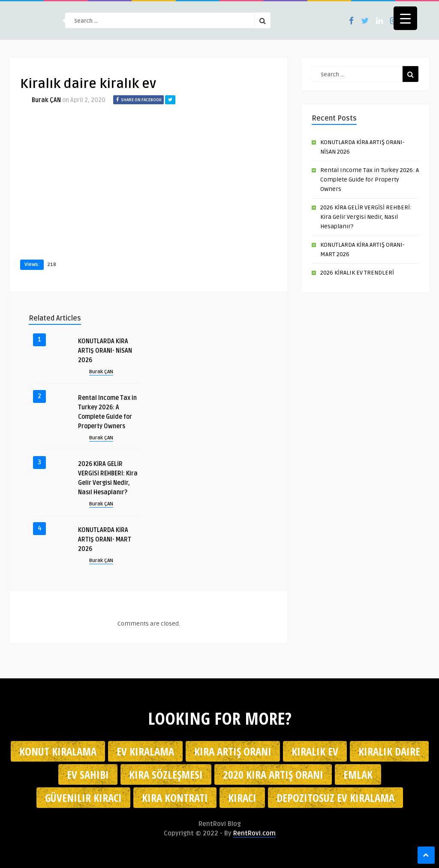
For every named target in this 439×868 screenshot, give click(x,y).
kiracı (242, 798)
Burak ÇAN (46, 100)
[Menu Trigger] (405, 18)
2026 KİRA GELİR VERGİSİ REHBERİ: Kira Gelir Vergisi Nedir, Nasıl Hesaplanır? (366, 217)
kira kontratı (175, 798)
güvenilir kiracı (83, 798)
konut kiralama (58, 751)
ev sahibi (88, 774)
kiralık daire (389, 751)
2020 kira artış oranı (273, 774)
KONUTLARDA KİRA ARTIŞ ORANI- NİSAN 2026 (105, 351)
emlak (358, 774)
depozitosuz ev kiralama (335, 798)
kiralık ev (315, 751)
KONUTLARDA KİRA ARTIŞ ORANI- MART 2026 (105, 540)
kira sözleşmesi (166, 774)
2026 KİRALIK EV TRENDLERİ (357, 273)
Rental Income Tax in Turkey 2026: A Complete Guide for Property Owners (370, 180)
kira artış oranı (233, 751)
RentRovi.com (254, 833)
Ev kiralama (145, 751)
